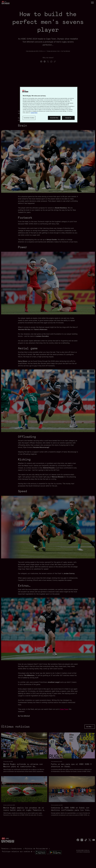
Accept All (68, 118)
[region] (49, 105)
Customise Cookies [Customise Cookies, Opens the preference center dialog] (29, 118)
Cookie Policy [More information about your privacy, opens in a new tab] (34, 113)
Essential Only (54, 118)
